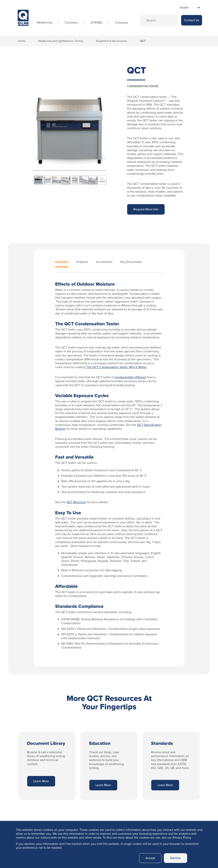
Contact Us (192, 20)
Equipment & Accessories (112, 41)
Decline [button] (175, 858)
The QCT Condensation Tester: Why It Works (116, 367)
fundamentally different (130, 377)
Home (22, 41)
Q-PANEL (96, 22)
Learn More (41, 781)
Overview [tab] (62, 262)
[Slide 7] (93, 180)
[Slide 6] (84, 180)
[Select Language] (190, 7)
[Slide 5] (75, 180)
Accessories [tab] (104, 262)
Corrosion (71, 22)
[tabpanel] (109, 466)
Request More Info (146, 209)
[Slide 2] (47, 180)
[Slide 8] (102, 180)
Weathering (44, 22)
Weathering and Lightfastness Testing (61, 41)
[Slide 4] (66, 180)
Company (122, 22)
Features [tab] (82, 262)
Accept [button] (150, 858)
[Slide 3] (57, 180)
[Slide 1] (38, 180)
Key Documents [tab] (131, 262)
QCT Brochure (76, 502)
